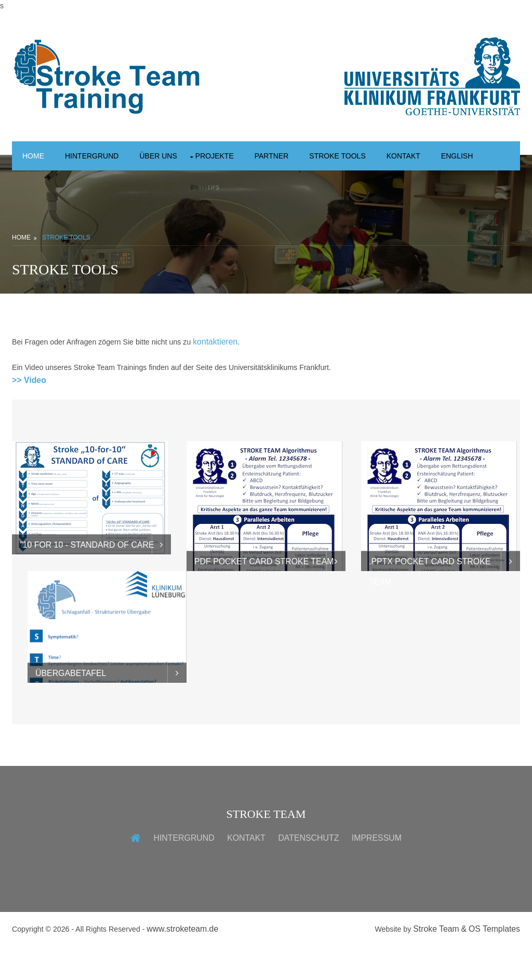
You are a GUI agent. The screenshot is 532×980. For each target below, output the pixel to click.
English (41, 186)
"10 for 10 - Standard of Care (87, 578)
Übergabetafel (71, 705)
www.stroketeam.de (191, 962)
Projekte (232, 156)
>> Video (29, 412)
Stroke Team (436, 962)
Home (35, 156)
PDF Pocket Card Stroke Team (264, 594)
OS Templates (494, 962)
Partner (294, 156)
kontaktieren (227, 373)
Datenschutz (308, 870)
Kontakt (438, 156)
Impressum (377, 870)
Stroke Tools (366, 156)
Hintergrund (98, 156)
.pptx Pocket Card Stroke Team (430, 597)
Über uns (171, 156)
